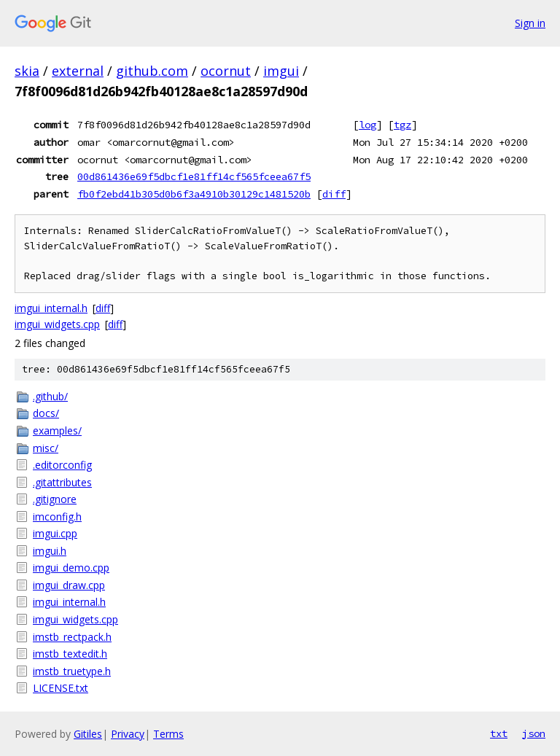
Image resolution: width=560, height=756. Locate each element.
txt (499, 733)
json (534, 733)
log (367, 125)
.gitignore (55, 499)
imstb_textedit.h (70, 654)
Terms (168, 734)
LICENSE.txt (61, 688)
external (78, 71)
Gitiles (88, 734)
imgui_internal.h (51, 308)
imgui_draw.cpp (69, 585)
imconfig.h (57, 517)
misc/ (46, 448)
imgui (281, 71)
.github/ (50, 396)
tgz (402, 125)
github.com (152, 71)
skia (27, 71)
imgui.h (50, 551)
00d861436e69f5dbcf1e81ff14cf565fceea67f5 (194, 176)
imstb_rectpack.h (72, 637)
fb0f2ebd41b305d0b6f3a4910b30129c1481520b (194, 194)
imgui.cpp (55, 533)
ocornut (226, 71)
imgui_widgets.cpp (57, 324)
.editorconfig (62, 465)
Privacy (128, 734)
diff (334, 194)
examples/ (57, 430)
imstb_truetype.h (72, 671)
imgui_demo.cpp (71, 568)
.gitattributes (62, 482)
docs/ (46, 413)
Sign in (530, 23)
